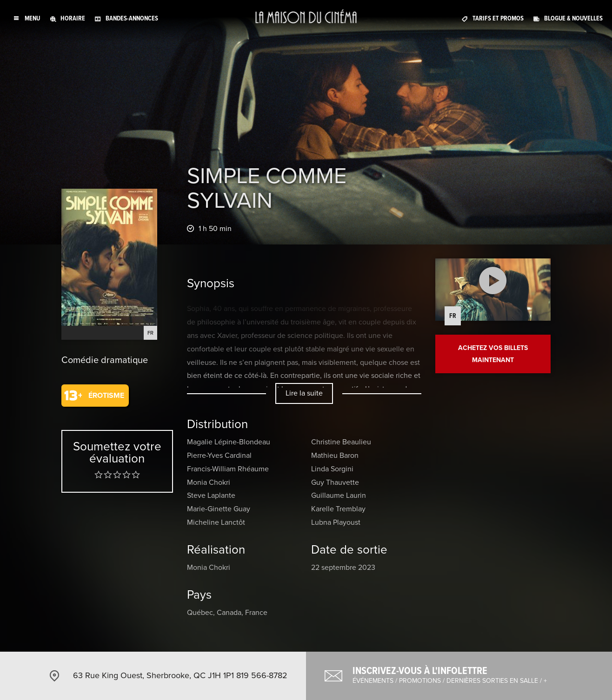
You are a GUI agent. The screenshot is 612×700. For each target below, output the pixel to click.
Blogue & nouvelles (573, 18)
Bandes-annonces (132, 18)
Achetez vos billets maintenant (493, 354)
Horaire (73, 18)
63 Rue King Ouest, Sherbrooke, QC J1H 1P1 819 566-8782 (180, 675)
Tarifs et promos (498, 18)
